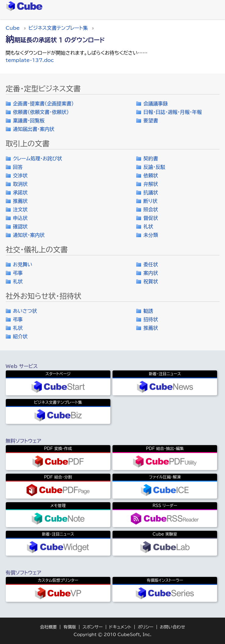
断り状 (151, 201)
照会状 (151, 210)
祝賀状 (151, 281)
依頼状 (151, 175)
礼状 (148, 227)
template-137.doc (30, 60)
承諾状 (20, 193)
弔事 (18, 273)
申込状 (20, 218)
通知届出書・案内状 (34, 129)
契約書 (151, 158)
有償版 (70, 627)
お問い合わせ (173, 627)
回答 (18, 167)
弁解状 (151, 184)
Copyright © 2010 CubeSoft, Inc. (112, 635)
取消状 (20, 184)
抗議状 (151, 193)
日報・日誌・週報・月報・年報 (173, 112)
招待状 (151, 319)
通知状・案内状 (29, 235)
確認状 (20, 227)
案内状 (151, 273)
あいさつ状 (25, 311)
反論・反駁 (154, 167)
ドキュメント (120, 627)
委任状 (151, 264)
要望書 (151, 121)
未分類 (151, 235)
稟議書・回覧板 (29, 121)
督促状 (151, 218)
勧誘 (148, 311)
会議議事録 (156, 104)
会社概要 (48, 627)
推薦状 (20, 201)
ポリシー (146, 627)
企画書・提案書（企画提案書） (43, 104)
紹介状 (20, 336)
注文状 (20, 210)
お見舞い (23, 264)
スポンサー (93, 627)
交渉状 (20, 175)
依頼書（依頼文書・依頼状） (41, 112)
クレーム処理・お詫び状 (38, 158)
